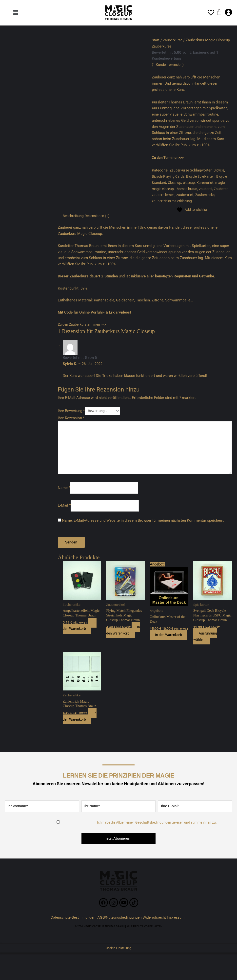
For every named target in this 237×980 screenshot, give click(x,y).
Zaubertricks (162, 201)
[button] (16, 13)
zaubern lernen (180, 195)
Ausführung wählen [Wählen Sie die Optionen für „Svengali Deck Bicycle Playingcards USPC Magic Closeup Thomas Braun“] (206, 646)
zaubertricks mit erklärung (196, 201)
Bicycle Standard (166, 182)
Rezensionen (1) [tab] (99, 216)
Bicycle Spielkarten (205, 176)
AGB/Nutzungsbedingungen (119, 927)
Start (156, 40)
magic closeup (176, 189)
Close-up (188, 182)
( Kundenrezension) (169, 65)
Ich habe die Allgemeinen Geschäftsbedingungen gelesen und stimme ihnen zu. (157, 833)
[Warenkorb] (219, 12)
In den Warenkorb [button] (81, 630)
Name (64, 491)
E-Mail (64, 509)
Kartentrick (221, 182)
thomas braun (201, 189)
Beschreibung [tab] (74, 216)
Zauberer (159, 195)
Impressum (179, 927)
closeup (204, 182)
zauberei (221, 189)
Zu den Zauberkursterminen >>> (84, 324)
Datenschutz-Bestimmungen (71, 927)
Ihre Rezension (71, 419)
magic (157, 189)
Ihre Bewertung (71, 411)
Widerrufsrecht (156, 927)
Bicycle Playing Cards (169, 176)
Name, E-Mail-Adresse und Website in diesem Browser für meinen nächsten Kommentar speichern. (143, 524)
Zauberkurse (173, 40)
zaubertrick (203, 195)
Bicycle (221, 170)
